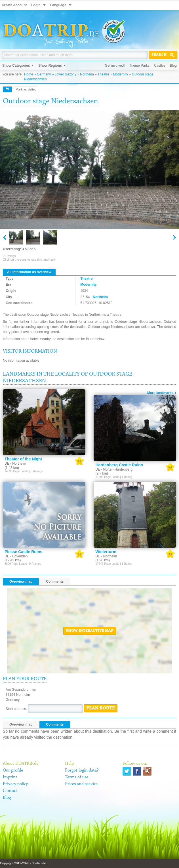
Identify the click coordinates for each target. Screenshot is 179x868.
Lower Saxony (66, 74)
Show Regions (50, 66)
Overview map (21, 582)
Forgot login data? (82, 770)
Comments (55, 582)
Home (29, 74)
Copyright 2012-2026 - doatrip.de (23, 863)
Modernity (121, 74)
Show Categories (16, 66)
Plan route (101, 708)
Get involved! (115, 66)
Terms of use (77, 777)
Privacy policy (15, 784)
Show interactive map (90, 631)
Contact (10, 791)
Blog (173, 66)
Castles (160, 66)
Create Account (14, 5)
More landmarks (160, 393)
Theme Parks (139, 66)
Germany (44, 74)
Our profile (13, 770)
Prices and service (81, 784)
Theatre (103, 74)
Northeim (87, 74)
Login (36, 5)
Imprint (10, 777)
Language (58, 5)
